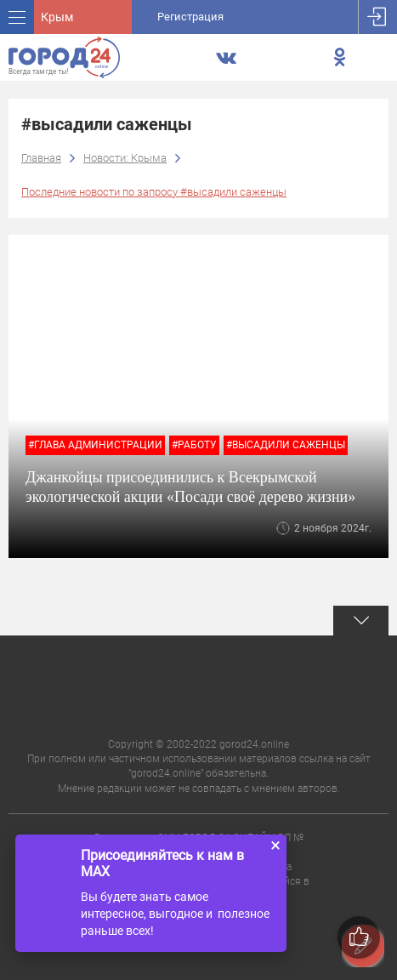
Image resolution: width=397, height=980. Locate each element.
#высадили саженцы (286, 445)
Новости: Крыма (125, 158)
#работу (194, 445)
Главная (41, 158)
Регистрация (190, 17)
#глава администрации (95, 445)
